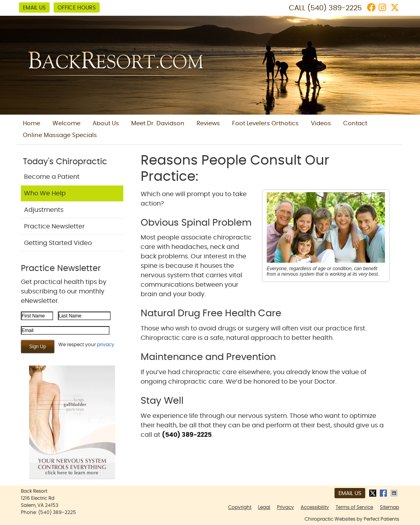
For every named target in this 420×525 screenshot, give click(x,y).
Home (32, 123)
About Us (106, 123)
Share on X (374, 493)
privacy (106, 345)
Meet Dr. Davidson (158, 123)
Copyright (240, 507)
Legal (264, 507)
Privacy (285, 507)
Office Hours (77, 8)
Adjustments (44, 210)
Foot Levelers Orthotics (265, 123)
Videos (321, 123)
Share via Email (395, 493)
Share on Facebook (384, 493)
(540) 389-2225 (335, 8)
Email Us (34, 8)
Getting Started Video (58, 243)
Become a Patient (52, 177)
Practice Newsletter (54, 226)
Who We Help (45, 193)
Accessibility (315, 507)
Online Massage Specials (60, 135)
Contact (355, 123)
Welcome (66, 123)
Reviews (208, 123)
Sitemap (389, 507)
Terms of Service (354, 507)
